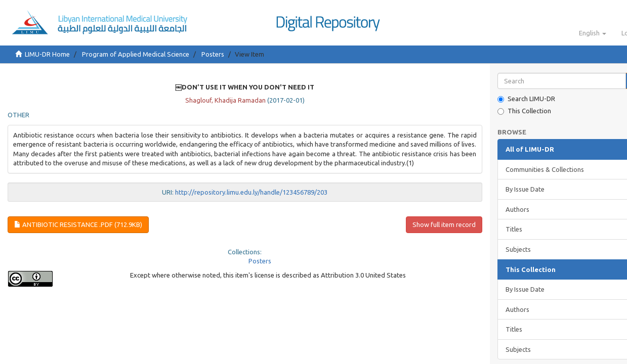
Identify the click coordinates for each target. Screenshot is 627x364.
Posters (213, 54)
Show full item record (444, 224)
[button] (593, 33)
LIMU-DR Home (47, 54)
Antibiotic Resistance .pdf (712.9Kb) (78, 224)
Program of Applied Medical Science (136, 54)
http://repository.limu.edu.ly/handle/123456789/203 (251, 192)
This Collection (524, 111)
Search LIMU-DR (526, 99)
